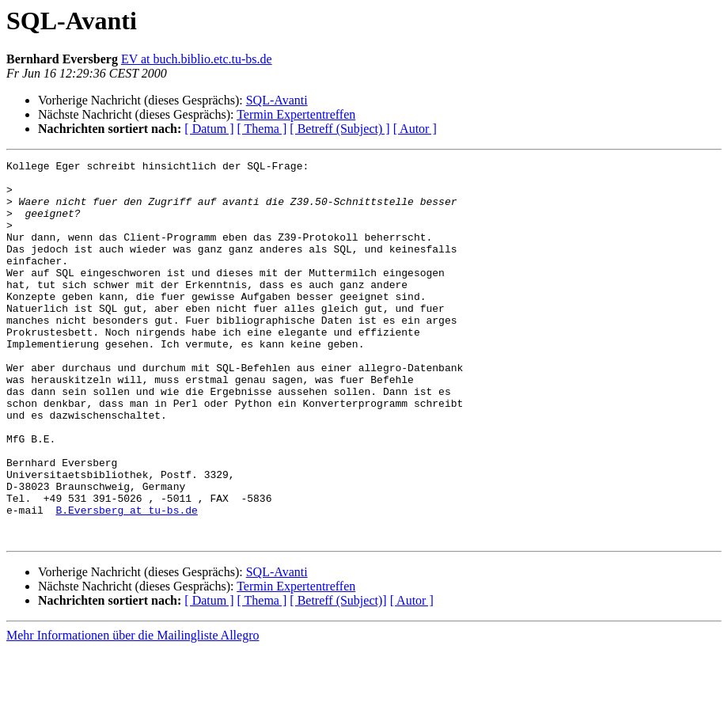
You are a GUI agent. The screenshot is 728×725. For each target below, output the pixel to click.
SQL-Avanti (277, 100)
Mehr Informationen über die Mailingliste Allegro (133, 711)
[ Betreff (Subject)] (338, 676)
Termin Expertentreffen (296, 114)
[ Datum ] (209, 129)
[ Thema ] (262, 129)
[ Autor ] (415, 129)
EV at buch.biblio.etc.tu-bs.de (197, 59)
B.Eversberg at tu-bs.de (126, 581)
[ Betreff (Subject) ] (339, 129)
